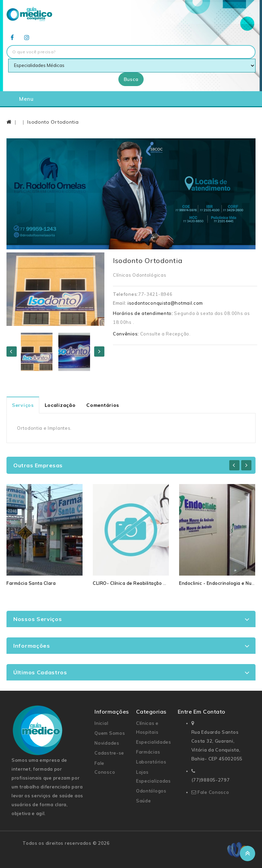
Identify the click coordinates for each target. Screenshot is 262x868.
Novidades (107, 743)
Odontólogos (151, 791)
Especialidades (154, 742)
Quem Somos (110, 733)
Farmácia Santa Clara (31, 583)
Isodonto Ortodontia (53, 122)
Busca (131, 79)
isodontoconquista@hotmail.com (165, 303)
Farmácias (148, 752)
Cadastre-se (109, 753)
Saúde (144, 801)
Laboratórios (151, 762)
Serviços (23, 405)
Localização (60, 405)
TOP (248, 853)
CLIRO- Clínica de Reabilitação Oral (133, 583)
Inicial (101, 723)
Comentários (103, 405)
